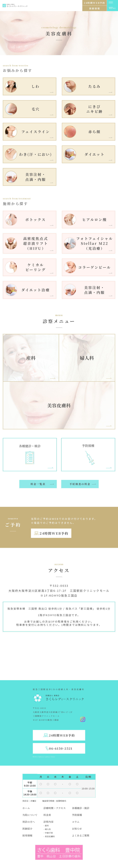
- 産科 (46, 826)
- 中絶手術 (48, 833)
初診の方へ (29, 822)
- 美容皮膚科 (49, 836)
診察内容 (49, 822)
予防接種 (77, 815)
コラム (76, 822)
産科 (31, 358)
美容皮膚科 (59, 405)
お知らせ (77, 829)
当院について (30, 815)
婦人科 (87, 358)
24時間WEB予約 (54, 533)
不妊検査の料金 (80, 484)
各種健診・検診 (81, 808)
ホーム (26, 808)
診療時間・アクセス (55, 808)
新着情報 (95, 8)
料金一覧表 (38, 484)
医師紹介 (27, 829)
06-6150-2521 (61, 748)
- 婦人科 (47, 829)
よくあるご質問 (81, 835)
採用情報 (27, 835)
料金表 (47, 815)
